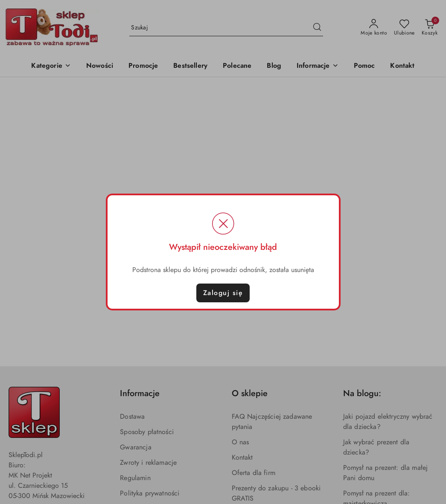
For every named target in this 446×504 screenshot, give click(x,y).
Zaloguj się (223, 293)
